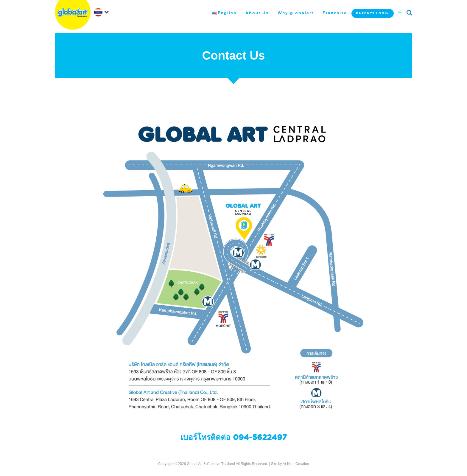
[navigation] (102, 12)
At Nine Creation (296, 464)
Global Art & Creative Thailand (211, 464)
